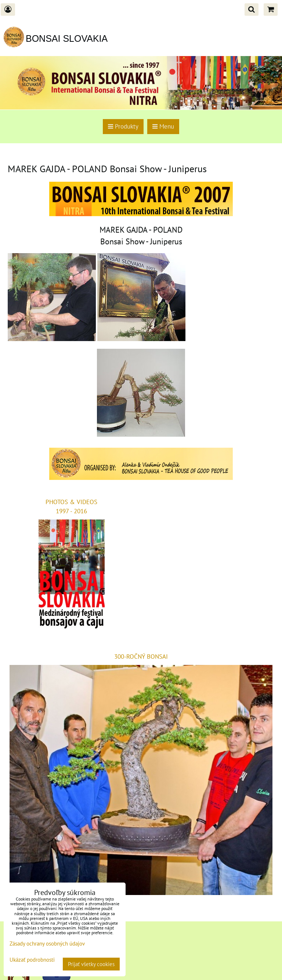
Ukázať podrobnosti (32, 960)
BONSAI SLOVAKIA (67, 38)
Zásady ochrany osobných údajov (47, 944)
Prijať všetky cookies (91, 964)
